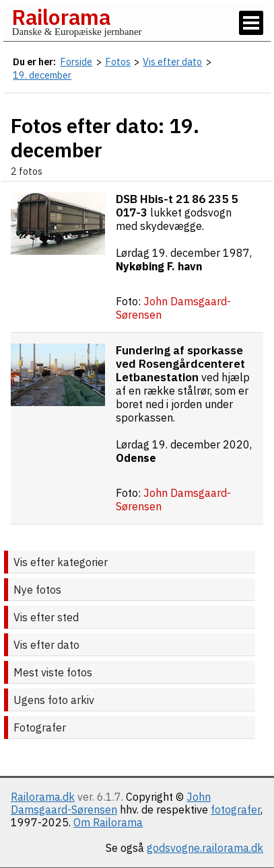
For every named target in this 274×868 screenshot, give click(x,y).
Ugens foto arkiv (54, 700)
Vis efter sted (46, 617)
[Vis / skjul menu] (251, 23)
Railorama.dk (43, 797)
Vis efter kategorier (61, 562)
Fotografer (40, 727)
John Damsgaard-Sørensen (111, 803)
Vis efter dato (46, 645)
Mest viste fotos (53, 672)
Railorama (61, 17)
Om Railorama (108, 822)
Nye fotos (37, 590)
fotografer (236, 810)
